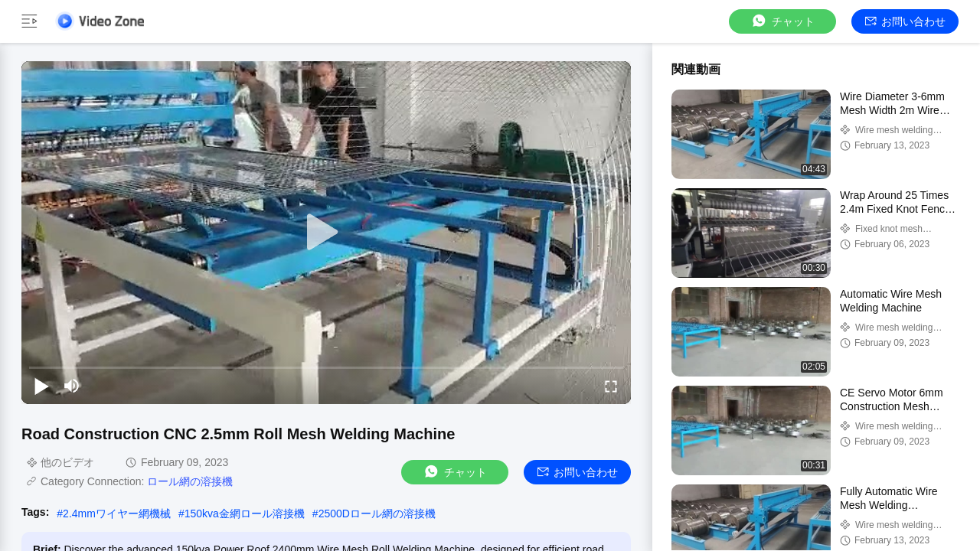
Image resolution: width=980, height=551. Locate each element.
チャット (782, 21)
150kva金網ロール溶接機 (245, 514)
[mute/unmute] (72, 386)
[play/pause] (41, 386)
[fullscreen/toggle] (611, 386)
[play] (326, 233)
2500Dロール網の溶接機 (377, 514)
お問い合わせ (905, 21)
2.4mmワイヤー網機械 (117, 514)
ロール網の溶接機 (190, 481)
